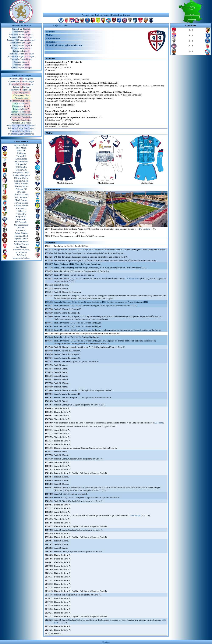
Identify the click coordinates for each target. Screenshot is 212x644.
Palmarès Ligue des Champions (21, 125)
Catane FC (21, 208)
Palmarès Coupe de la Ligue (21, 56)
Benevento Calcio (21, 258)
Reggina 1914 (21, 236)
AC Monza (21, 247)
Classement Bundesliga (21, 117)
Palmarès (50, 32)
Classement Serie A (21, 106)
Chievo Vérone (21, 205)
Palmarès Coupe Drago (21, 59)
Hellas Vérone (21, 183)
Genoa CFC (21, 170)
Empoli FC (21, 217)
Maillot (49, 35)
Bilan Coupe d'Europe (21, 67)
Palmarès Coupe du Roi (21, 101)
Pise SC (21, 228)
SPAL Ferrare (21, 200)
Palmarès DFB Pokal (21, 123)
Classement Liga (21, 95)
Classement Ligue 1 (21, 32)
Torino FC (21, 156)
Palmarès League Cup (21, 90)
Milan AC (21, 150)
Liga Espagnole (21, 92)
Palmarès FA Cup (21, 87)
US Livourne (21, 197)
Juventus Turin (21, 145)
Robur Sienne (21, 233)
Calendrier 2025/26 (21, 29)
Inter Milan (21, 148)
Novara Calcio (21, 203)
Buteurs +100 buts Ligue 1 (21, 37)
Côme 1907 (21, 219)
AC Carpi (21, 255)
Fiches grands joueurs (21, 48)
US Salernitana (21, 241)
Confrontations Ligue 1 (21, 45)
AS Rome (21, 153)
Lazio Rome (21, 159)
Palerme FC (21, 189)
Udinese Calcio (21, 178)
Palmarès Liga (21, 98)
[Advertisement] (106, 6)
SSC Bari (21, 192)
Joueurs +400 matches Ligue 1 (21, 40)
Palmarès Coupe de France (21, 54)
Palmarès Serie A (21, 109)
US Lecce (21, 211)
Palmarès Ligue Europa (21, 131)
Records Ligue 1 (21, 62)
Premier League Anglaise (21, 79)
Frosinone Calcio (21, 250)
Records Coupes (21, 65)
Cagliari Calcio (21, 181)
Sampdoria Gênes (21, 172)
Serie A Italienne (21, 103)
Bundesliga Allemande (21, 114)
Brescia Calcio (21, 194)
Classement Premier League (21, 81)
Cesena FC (21, 230)
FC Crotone (21, 252)
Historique (51, 42)
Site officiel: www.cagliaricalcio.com (64, 45)
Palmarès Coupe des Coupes (21, 128)
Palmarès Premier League (21, 84)
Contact (106, 642)
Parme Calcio (21, 186)
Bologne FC (21, 164)
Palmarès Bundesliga (21, 120)
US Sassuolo (21, 222)
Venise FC (21, 214)
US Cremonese (21, 225)
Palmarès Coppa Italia (21, 112)
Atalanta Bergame (21, 175)
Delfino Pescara (21, 244)
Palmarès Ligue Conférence (21, 134)
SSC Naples (21, 167)
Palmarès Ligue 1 (21, 51)
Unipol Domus (53, 38)
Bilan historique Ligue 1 (21, 43)
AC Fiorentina (21, 161)
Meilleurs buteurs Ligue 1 (21, 34)
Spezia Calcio (21, 239)
